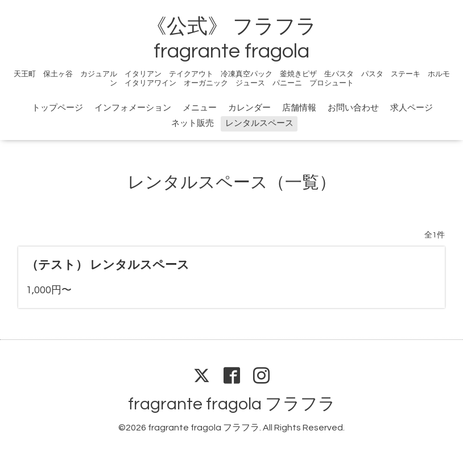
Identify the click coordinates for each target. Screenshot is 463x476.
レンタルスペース (259, 123)
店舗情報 (299, 108)
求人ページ (412, 108)
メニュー (200, 108)
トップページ (57, 108)
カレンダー (249, 108)
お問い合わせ (353, 108)
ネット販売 (193, 123)
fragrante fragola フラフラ (232, 404)
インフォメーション (133, 108)
